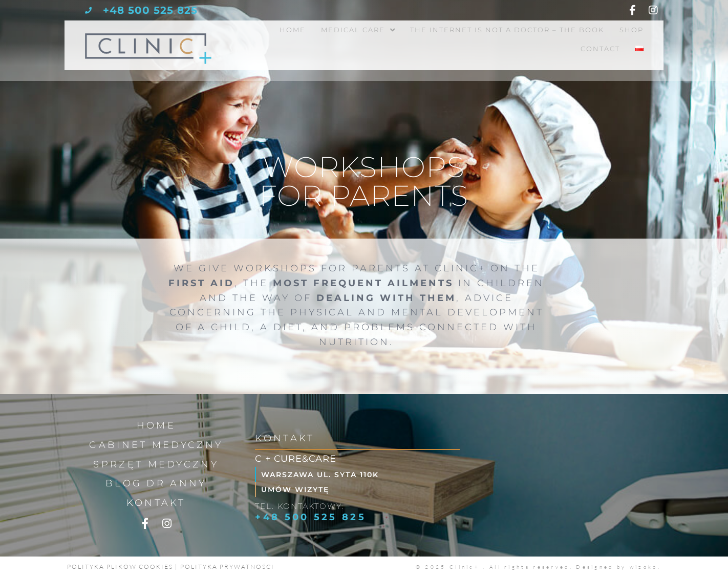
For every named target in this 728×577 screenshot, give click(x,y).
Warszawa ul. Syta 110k (324, 474)
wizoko (644, 567)
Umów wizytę (298, 489)
